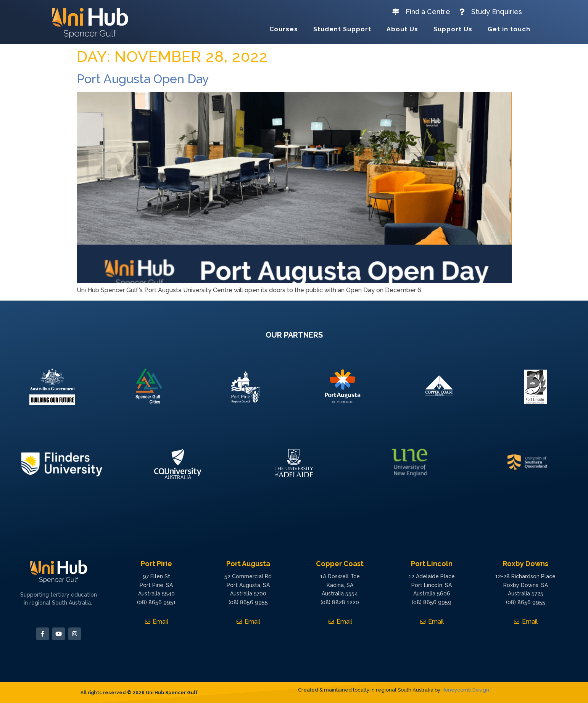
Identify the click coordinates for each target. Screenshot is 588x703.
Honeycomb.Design (465, 690)
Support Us (453, 29)
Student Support (342, 29)
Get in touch (509, 29)
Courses (284, 29)
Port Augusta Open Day (143, 79)
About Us (402, 29)
